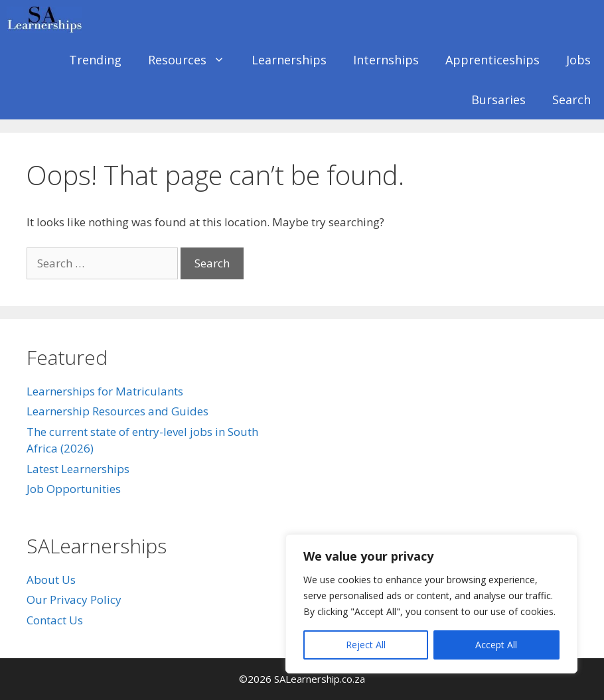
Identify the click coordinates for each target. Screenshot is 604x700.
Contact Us (55, 620)
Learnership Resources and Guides (117, 411)
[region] (431, 604)
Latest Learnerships (78, 469)
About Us (51, 580)
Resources (193, 60)
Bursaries (498, 100)
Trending (95, 60)
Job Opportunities (74, 489)
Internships (386, 60)
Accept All (496, 645)
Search (571, 100)
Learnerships (289, 60)
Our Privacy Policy (74, 599)
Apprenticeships (492, 60)
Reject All (366, 645)
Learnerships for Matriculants (105, 391)
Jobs (578, 60)
